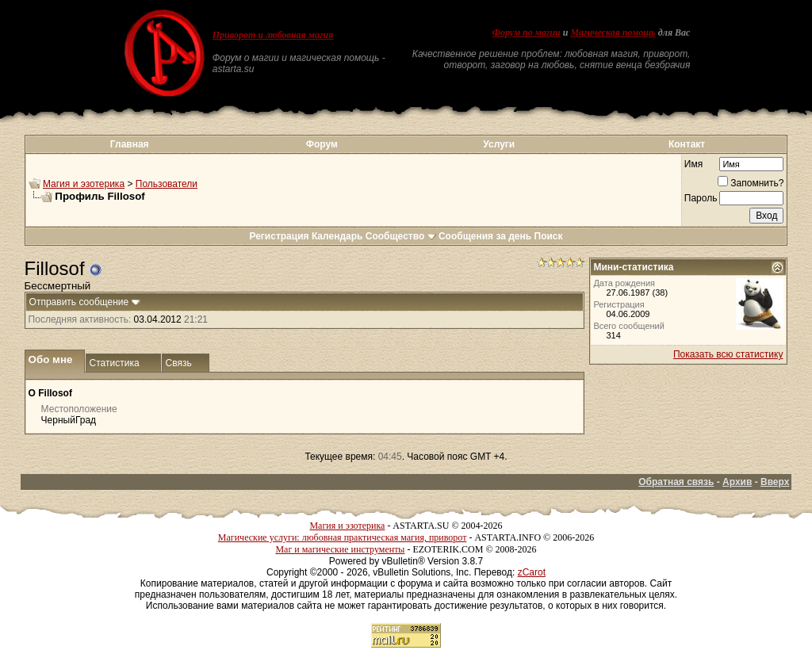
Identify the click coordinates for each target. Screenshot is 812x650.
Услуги (499, 144)
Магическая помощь (613, 32)
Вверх (775, 482)
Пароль (701, 198)
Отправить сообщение (79, 302)
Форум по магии (527, 32)
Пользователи (167, 184)
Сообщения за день (485, 236)
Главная (130, 144)
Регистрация (279, 236)
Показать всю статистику (728, 354)
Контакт (687, 144)
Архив (737, 482)
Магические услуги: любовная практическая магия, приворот (343, 537)
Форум (322, 144)
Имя (693, 164)
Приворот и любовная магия (273, 35)
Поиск (549, 236)
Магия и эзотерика (84, 184)
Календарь (337, 236)
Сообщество (401, 236)
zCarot (532, 572)
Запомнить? (751, 183)
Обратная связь (676, 482)
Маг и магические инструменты (340, 549)
